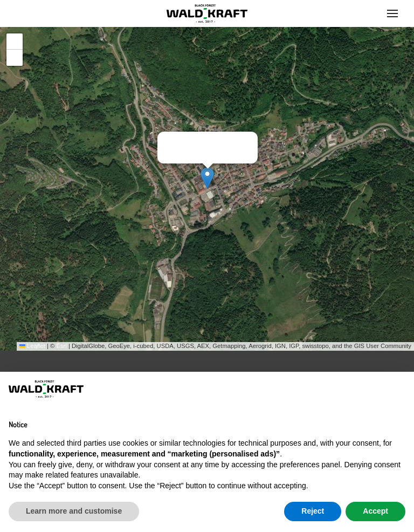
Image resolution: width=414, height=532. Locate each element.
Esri (61, 346)
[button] (392, 13)
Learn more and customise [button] (74, 511)
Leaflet (32, 346)
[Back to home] (207, 13)
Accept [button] (375, 511)
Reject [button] (313, 511)
